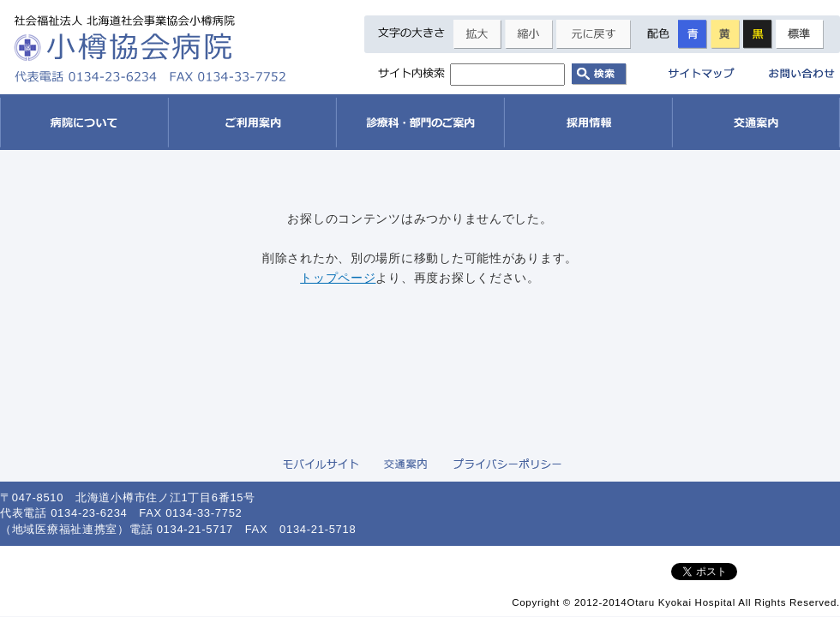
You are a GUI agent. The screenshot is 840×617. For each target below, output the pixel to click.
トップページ (338, 278)
